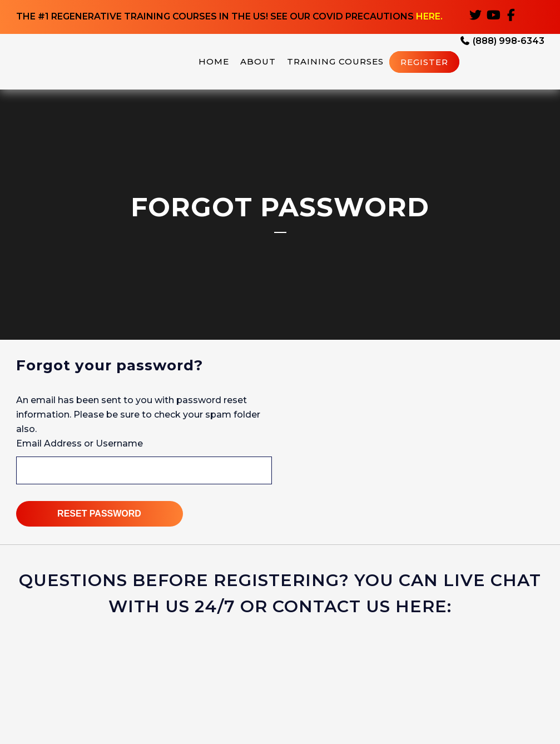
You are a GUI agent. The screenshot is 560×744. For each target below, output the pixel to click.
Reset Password (99, 514)
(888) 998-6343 (502, 42)
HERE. (429, 17)
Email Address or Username (80, 443)
